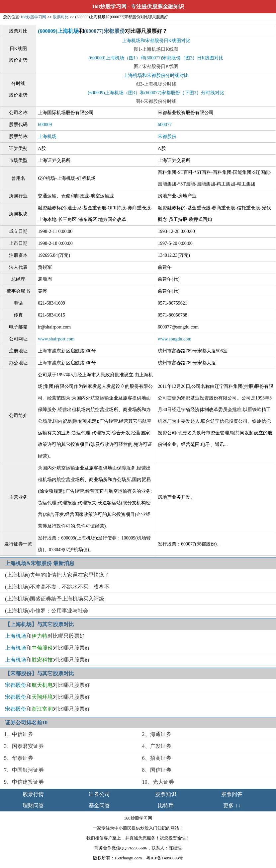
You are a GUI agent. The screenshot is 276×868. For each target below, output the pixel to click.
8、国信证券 (157, 770)
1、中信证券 (19, 734)
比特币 (166, 805)
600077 (165, 125)
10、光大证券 (158, 782)
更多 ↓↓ (232, 805)
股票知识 (166, 794)
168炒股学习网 (109, 6)
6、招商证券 (157, 758)
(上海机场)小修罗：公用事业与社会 (47, 611)
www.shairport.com (56, 339)
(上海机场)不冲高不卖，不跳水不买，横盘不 (57, 587)
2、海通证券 (157, 734)
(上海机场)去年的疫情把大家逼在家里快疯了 (57, 575)
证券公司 (99, 794)
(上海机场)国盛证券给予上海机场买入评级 (55, 599)
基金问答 (99, 805)
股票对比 (61, 17)
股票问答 (232, 794)
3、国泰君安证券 (24, 746)
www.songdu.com (175, 339)
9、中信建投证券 (24, 782)
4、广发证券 (157, 746)
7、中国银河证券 (24, 770)
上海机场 (47, 137)
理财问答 (33, 805)
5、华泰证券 (19, 758)
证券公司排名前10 (26, 723)
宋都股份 (167, 137)
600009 (45, 125)
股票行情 (33, 794)
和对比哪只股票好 (45, 636)
